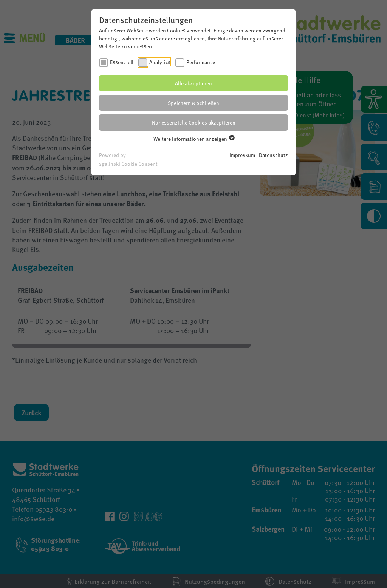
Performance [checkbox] (201, 62)
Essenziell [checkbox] (122, 62)
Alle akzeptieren (193, 83)
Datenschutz (273, 155)
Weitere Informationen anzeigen (194, 139)
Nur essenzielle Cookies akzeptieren (194, 122)
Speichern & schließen (193, 103)
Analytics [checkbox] (160, 62)
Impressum (242, 155)
